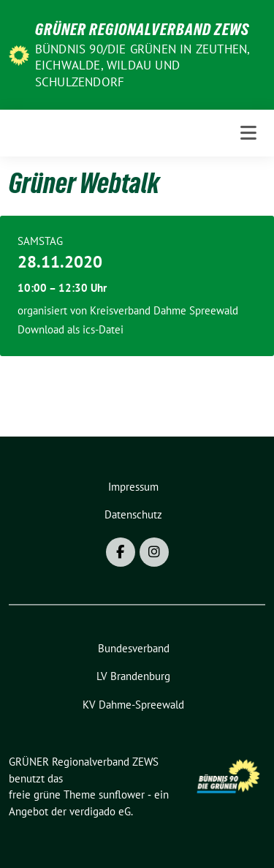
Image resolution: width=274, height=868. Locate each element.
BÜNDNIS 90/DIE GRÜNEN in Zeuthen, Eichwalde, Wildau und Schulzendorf (142, 65)
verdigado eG (100, 811)
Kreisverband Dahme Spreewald (164, 310)
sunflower (122, 795)
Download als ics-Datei (71, 329)
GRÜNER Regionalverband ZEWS (142, 29)
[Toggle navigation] (248, 133)
